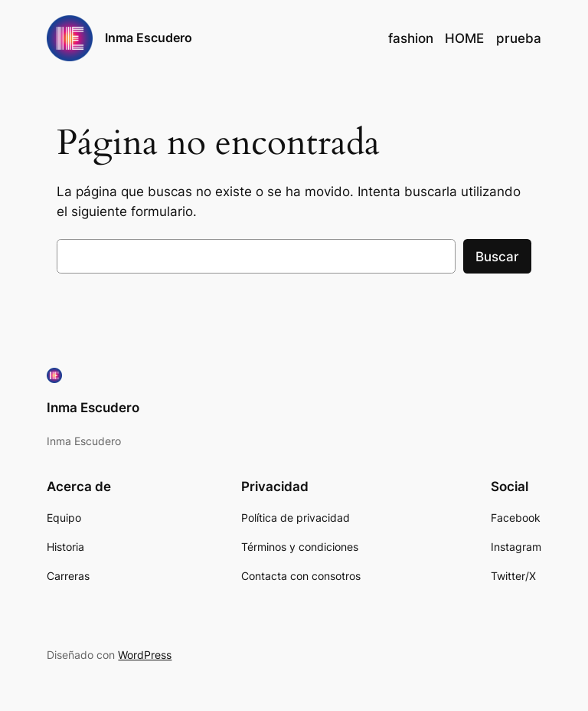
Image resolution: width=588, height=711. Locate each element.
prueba (519, 38)
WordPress (145, 655)
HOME (464, 38)
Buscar (497, 257)
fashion (411, 38)
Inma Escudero (149, 38)
